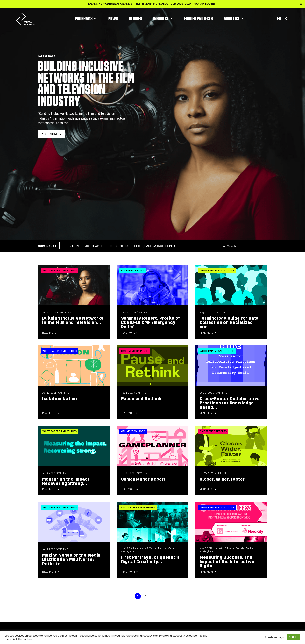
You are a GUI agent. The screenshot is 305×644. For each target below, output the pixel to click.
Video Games (94, 246)
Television (71, 246)
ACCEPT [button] (293, 637)
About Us (234, 18)
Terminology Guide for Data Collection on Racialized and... (229, 323)
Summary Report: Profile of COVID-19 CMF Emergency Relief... (151, 323)
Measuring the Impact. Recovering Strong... (66, 481)
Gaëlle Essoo (66, 312)
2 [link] (145, 596)
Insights (163, 18)
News (113, 18)
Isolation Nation (60, 399)
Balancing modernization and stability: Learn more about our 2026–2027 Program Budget (151, 4)
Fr (279, 18)
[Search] (225, 246)
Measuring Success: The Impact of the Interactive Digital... (227, 562)
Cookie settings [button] (274, 637)
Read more (49, 134)
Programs (86, 18)
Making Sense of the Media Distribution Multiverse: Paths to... (71, 560)
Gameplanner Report (143, 479)
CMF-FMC (144, 312)
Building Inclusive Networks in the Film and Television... (73, 320)
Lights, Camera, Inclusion (153, 246)
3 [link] (152, 596)
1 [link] (138, 596)
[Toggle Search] (287, 18)
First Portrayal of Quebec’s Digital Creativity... (150, 560)
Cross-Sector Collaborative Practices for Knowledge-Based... (230, 403)
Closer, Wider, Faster (222, 479)
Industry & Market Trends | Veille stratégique (148, 550)
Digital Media (119, 246)
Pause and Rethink (141, 399)
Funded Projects (198, 18)
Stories (135, 18)
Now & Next (47, 246)
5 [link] (167, 596)
